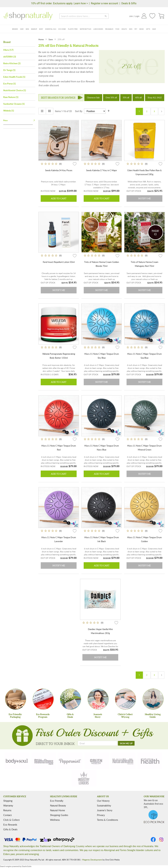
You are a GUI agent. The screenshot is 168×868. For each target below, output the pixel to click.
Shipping (8, 801)
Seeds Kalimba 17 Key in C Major (102, 170)
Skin (27, 29)
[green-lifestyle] (97, 761)
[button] (75, 164)
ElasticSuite (27, 866)
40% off (138, 98)
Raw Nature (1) (11, 97)
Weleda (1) (9, 111)
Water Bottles (85, 29)
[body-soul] (17, 761)
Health (124, 29)
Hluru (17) (8, 50)
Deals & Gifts (129, 3)
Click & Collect (11, 820)
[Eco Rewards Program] (43, 699)
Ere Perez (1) (10, 84)
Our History (103, 801)
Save (154, 29)
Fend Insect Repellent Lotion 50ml (59, 262)
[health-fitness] (44, 761)
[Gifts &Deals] (71, 699)
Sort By (79, 111)
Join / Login (134, 16)
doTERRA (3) (10, 57)
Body (41, 29)
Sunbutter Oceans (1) (14, 104)
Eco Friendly (57, 801)
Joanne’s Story (105, 810)
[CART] (161, 16)
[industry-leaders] (84, 778)
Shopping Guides (59, 815)
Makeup (34, 29)
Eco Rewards (10, 825)
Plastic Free (73, 29)
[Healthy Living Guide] (153, 699)
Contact (7, 815)
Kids (131, 29)
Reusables (109, 29)
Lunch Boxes (98, 29)
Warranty (8, 805)
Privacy (101, 815)
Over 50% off (111, 98)
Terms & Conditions (107, 820)
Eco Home (62, 29)
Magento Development (92, 860)
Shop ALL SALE (155, 98)
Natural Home (58, 810)
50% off (126, 98)
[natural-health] (123, 761)
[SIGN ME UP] (126, 743)
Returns (7, 810)
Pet (136, 29)
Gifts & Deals (10, 829)
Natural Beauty (58, 805)
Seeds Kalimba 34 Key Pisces (59, 170)
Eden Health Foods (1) (14, 77)
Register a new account (105, 3)
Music (142, 29)
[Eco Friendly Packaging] (16, 699)
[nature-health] (150, 761)
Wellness (55, 820)
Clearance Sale (93, 98)
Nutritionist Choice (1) (15, 90)
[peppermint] (70, 761)
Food (117, 29)
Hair (22, 29)
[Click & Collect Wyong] (126, 699)
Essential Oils (51, 29)
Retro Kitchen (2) (12, 63)
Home (41, 39)
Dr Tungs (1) (9, 70)
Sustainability (104, 805)
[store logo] (28, 16)
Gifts (148, 29)
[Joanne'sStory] (98, 699)
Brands (15, 29)
